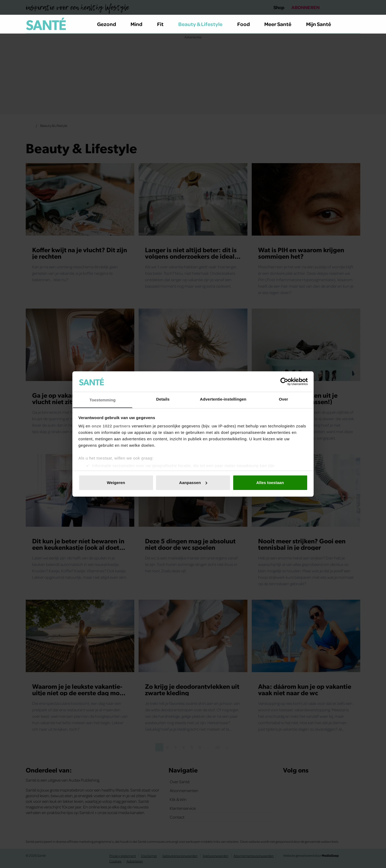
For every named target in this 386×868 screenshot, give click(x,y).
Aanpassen (193, 483)
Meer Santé (281, 24)
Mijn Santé (322, 24)
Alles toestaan (270, 483)
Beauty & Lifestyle (203, 24)
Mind (140, 24)
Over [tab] (283, 399)
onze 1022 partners (111, 426)
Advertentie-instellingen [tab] (223, 399)
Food (247, 24)
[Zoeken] (356, 24)
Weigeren (116, 483)
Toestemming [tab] (103, 400)
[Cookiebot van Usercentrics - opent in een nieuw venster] (284, 382)
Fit (163, 24)
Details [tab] (163, 399)
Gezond (110, 24)
